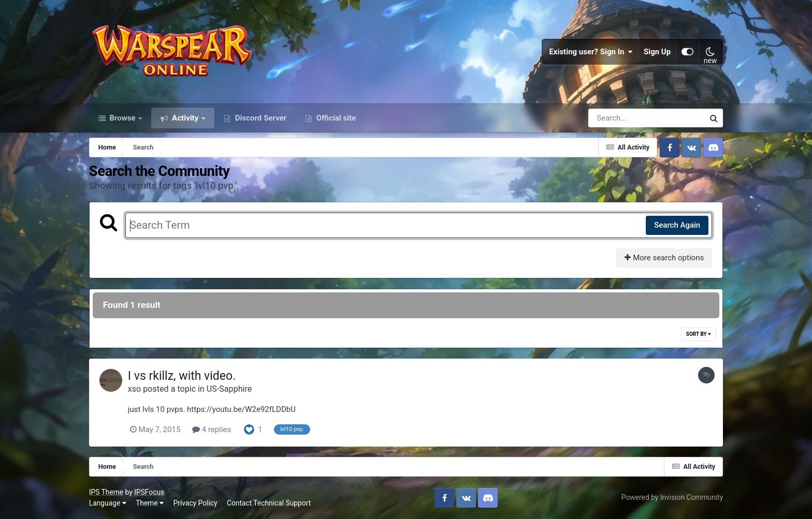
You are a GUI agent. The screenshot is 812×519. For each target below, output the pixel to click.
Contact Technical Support (269, 503)
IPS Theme (106, 492)
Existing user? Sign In (591, 52)
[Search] (617, 118)
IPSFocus (149, 492)
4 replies (212, 429)
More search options (664, 258)
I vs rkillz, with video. (182, 376)
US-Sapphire (229, 389)
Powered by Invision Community (672, 497)
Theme (150, 503)
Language (108, 503)
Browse (123, 118)
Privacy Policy (195, 503)
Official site (335, 118)
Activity (185, 118)
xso (134, 389)
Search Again (677, 225)
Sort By (699, 334)
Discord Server (260, 118)
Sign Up (657, 52)
